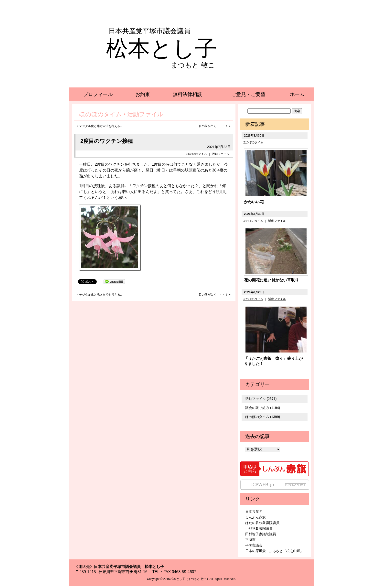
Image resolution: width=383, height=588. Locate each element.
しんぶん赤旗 (255, 517)
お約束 (143, 94)
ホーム (297, 94)
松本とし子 (161, 48)
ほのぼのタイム (197, 154)
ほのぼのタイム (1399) (263, 417)
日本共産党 (254, 512)
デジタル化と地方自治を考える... (101, 126)
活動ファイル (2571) (261, 399)
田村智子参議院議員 (261, 534)
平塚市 (250, 540)
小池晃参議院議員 (259, 528)
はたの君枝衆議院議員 (262, 523)
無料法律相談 (187, 94)
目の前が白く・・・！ (213, 126)
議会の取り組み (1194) (263, 408)
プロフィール (98, 94)
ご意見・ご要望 (248, 94)
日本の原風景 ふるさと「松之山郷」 (274, 551)
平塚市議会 (254, 545)
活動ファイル (221, 154)
